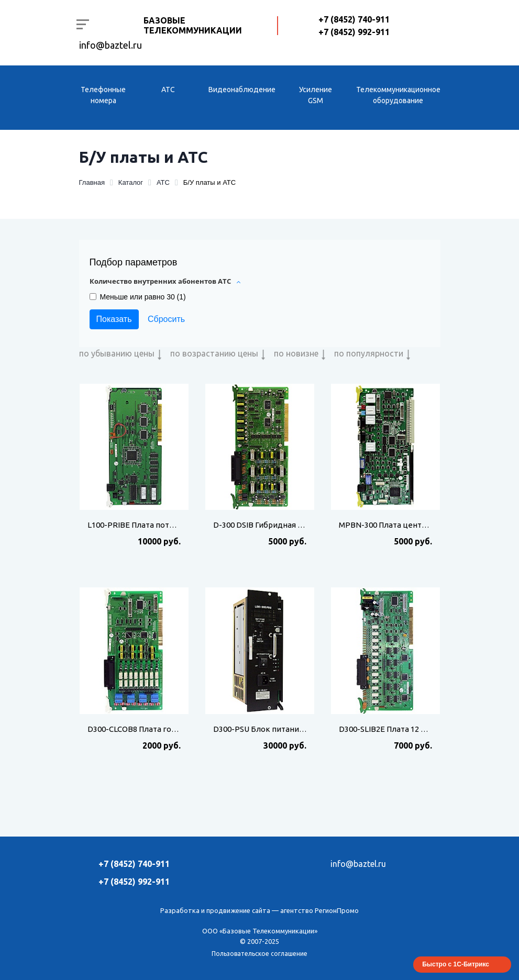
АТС (168, 90)
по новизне (296, 353)
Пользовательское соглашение (259, 954)
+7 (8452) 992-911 (354, 32)
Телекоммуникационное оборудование (398, 95)
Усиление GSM (316, 95)
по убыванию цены (117, 353)
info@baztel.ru (111, 45)
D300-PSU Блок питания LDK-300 (274, 729)
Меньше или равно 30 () (143, 297)
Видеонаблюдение (242, 90)
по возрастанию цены (214, 353)
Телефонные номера (103, 95)
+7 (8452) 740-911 (354, 19)
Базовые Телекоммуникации (193, 25)
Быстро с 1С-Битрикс (456, 964)
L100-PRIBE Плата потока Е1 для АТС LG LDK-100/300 (185, 525)
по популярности (369, 353)
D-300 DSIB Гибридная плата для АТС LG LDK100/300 (310, 525)
